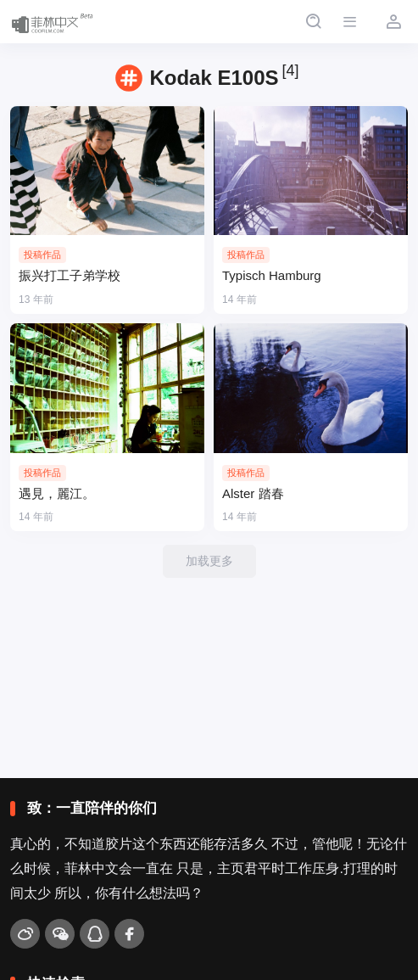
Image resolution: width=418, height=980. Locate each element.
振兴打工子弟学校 (70, 275)
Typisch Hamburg (272, 275)
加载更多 (209, 561)
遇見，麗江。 (57, 493)
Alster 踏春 (253, 493)
